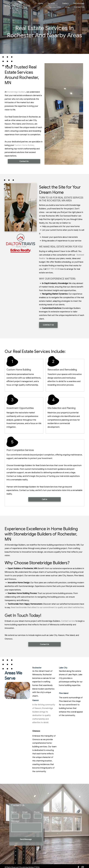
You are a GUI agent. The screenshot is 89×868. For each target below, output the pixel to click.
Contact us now (68, 621)
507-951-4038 (53, 269)
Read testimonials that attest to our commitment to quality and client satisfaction (47, 607)
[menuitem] (38, 3)
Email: (25, 812)
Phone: (37, 812)
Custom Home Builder (24, 145)
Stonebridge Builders (16, 92)
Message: (15, 821)
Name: (14, 812)
